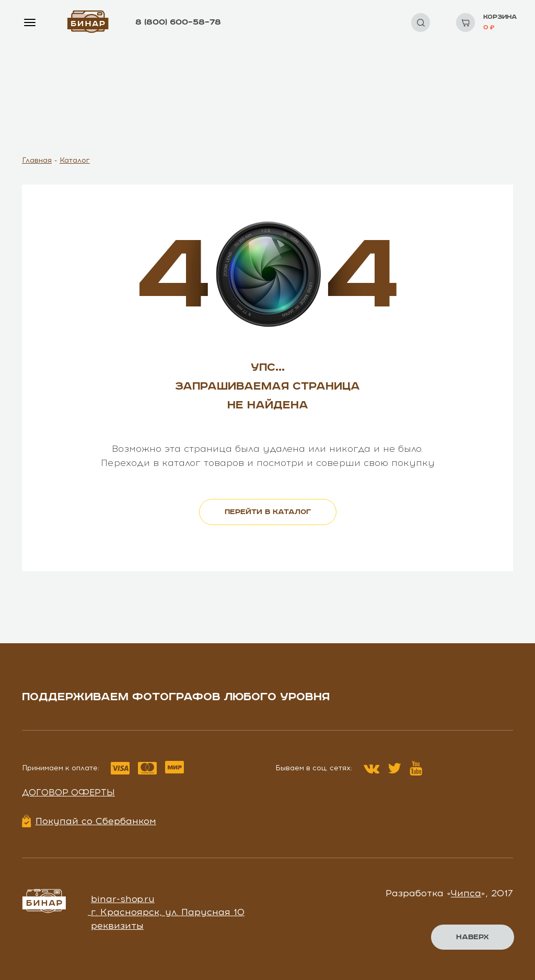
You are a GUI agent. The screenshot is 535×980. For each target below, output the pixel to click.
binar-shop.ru (123, 899)
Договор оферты (68, 792)
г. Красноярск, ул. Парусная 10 (168, 912)
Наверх (473, 937)
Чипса (466, 893)
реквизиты (117, 926)
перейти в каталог (268, 512)
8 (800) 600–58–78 (178, 22)
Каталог (75, 160)
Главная (37, 160)
